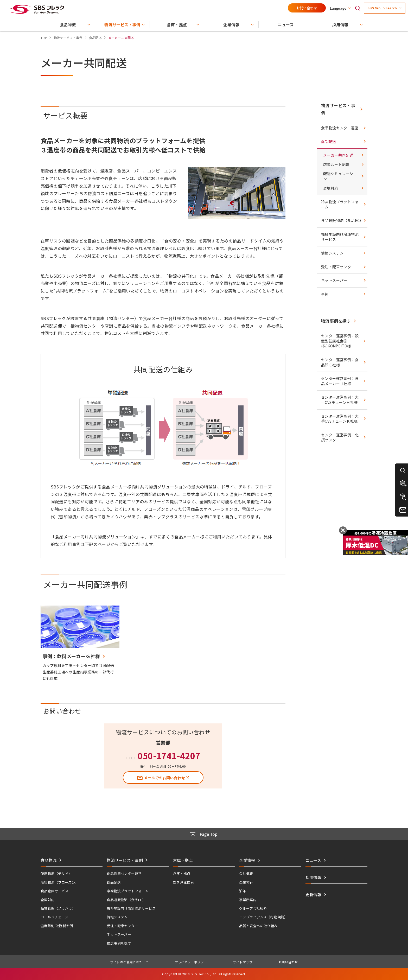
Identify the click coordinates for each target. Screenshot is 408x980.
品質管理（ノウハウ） (58, 908)
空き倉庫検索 (183, 882)
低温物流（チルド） (56, 873)
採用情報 (314, 877)
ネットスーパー (334, 280)
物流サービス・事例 (338, 109)
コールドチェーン (54, 917)
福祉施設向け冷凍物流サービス (340, 237)
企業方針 (246, 882)
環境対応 (331, 188)
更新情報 (314, 895)
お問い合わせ (307, 8)
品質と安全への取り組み (258, 926)
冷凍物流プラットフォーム (340, 204)
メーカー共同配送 (338, 155)
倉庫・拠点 (182, 873)
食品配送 (328, 142)
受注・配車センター (338, 267)
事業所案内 (248, 900)
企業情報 (247, 860)
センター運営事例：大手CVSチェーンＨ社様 (340, 400)
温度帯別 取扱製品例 (57, 926)
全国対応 (48, 900)
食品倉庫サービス (55, 891)
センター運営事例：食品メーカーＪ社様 (340, 381)
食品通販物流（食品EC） (342, 220)
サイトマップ (243, 962)
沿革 (243, 891)
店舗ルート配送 (336, 164)
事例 (325, 294)
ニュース (313, 860)
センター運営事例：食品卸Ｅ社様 (340, 362)
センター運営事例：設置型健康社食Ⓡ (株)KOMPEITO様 (340, 341)
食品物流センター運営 (340, 128)
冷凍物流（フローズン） (60, 882)
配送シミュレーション (340, 176)
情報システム (332, 253)
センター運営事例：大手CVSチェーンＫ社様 (340, 419)
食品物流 (49, 860)
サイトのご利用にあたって (130, 962)
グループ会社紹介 (253, 908)
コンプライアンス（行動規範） (263, 917)
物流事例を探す (336, 321)
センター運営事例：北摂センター (340, 437)
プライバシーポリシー (191, 962)
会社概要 (246, 873)
